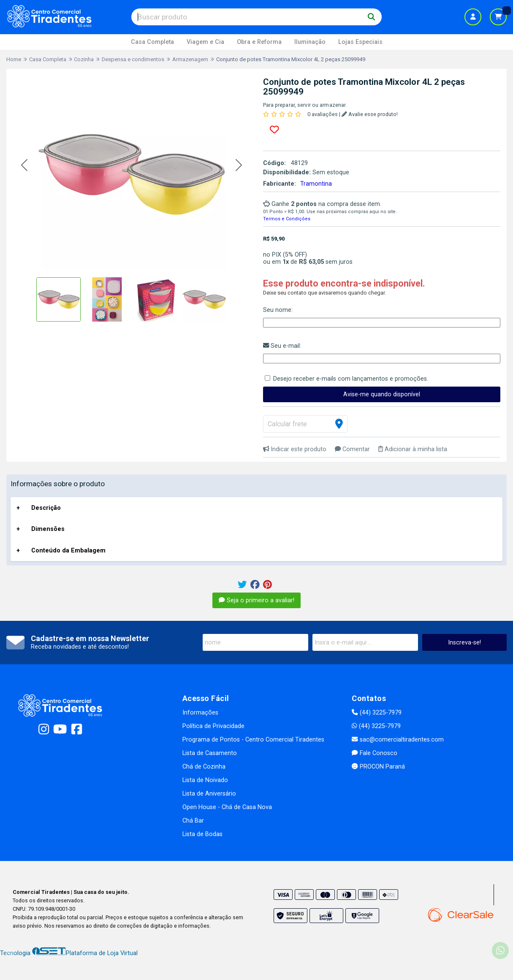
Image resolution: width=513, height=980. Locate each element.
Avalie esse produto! (370, 114)
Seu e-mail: (282, 346)
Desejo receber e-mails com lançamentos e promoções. (351, 379)
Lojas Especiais (360, 42)
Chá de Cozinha (204, 767)
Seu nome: (278, 310)
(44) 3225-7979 (376, 713)
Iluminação (310, 42)
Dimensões (48, 529)
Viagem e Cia (205, 42)
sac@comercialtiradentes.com (398, 740)
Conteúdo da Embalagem (68, 551)
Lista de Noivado (205, 780)
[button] (24, 165)
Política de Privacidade (213, 726)
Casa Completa (152, 42)
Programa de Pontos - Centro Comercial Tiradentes (253, 740)
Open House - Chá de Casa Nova (227, 807)
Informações (200, 713)
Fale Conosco (374, 753)
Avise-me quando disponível (382, 394)
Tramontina (316, 184)
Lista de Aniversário (209, 794)
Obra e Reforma (259, 42)
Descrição (46, 508)
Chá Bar (193, 821)
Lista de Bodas (202, 834)
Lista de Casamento (210, 753)
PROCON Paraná (378, 767)
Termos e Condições (287, 219)
